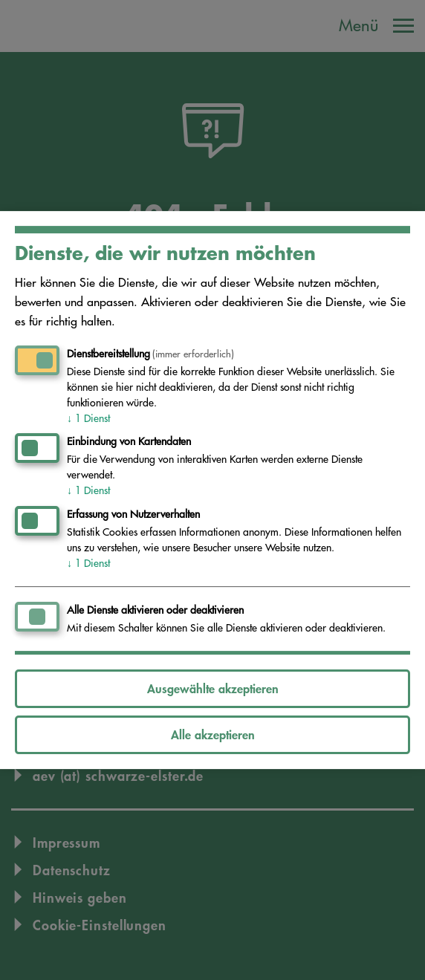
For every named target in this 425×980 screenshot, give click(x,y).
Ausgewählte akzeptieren (213, 688)
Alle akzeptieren (213, 734)
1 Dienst (88, 418)
